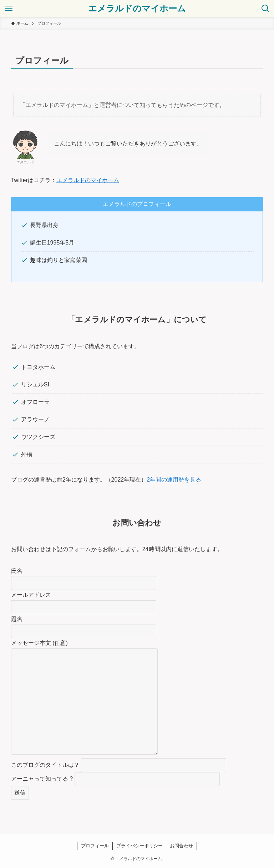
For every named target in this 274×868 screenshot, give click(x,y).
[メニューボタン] (9, 9)
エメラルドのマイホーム (137, 9)
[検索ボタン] (265, 9)
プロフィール (95, 846)
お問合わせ (181, 846)
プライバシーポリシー (139, 846)
